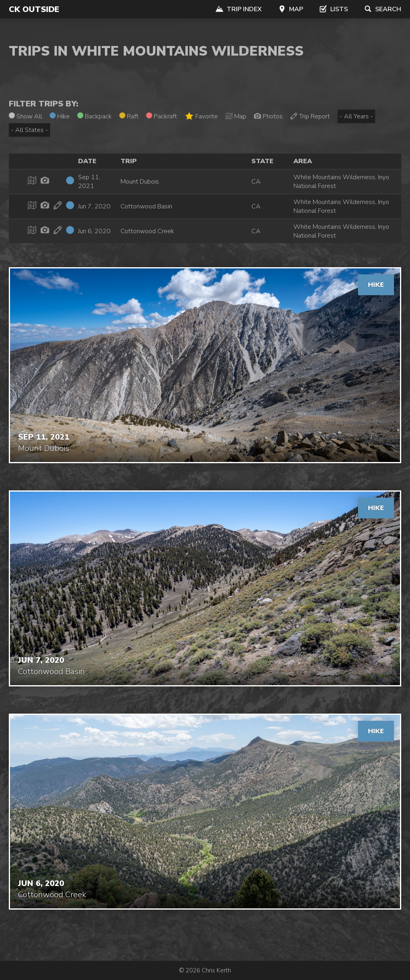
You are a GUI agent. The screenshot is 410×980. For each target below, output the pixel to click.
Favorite (201, 116)
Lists (334, 9)
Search (383, 9)
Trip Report (310, 116)
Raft (129, 116)
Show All (25, 116)
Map (290, 9)
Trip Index (239, 9)
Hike (60, 116)
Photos (268, 116)
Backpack (94, 116)
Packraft (162, 116)
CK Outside (34, 9)
